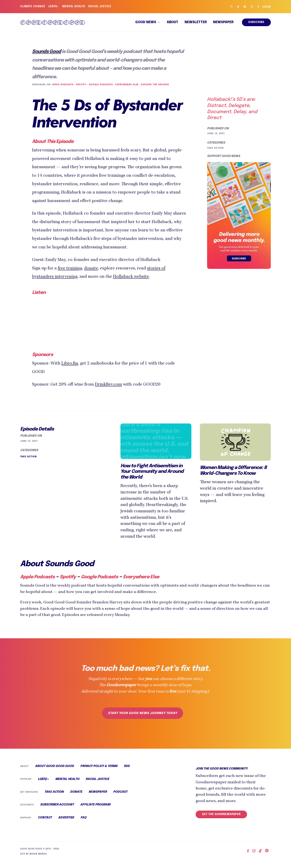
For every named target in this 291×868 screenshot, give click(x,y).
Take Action (215, 148)
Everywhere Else (126, 85)
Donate (75, 798)
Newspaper (223, 22)
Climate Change (33, 7)
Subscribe (256, 22)
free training (72, 269)
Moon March (37, 860)
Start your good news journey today (142, 719)
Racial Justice (101, 7)
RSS (126, 772)
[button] (148, 22)
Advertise (66, 824)
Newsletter (196, 22)
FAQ (83, 824)
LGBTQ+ (54, 7)
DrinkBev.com (114, 384)
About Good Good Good (54, 772)
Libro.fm (71, 363)
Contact (45, 824)
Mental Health (74, 7)
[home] (53, 22)
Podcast (119, 798)
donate (94, 269)
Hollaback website (136, 277)
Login (266, 7)
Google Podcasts (100, 85)
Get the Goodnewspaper (221, 820)
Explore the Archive (154, 85)
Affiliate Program (95, 811)
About (172, 22)
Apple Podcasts (62, 85)
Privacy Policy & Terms (99, 772)
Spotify (81, 85)
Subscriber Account (57, 811)
